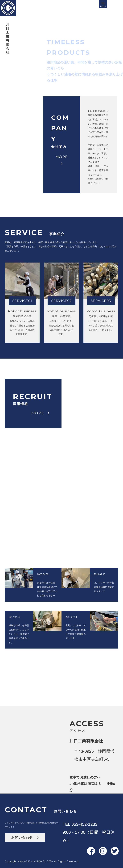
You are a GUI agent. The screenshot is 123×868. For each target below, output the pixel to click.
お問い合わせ (25, 837)
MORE (64, 84)
